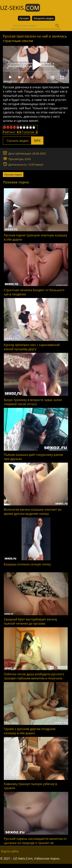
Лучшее (24, 18)
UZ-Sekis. (20, 8)
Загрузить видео (44, 18)
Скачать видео (23, 141)
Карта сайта (10, 851)
